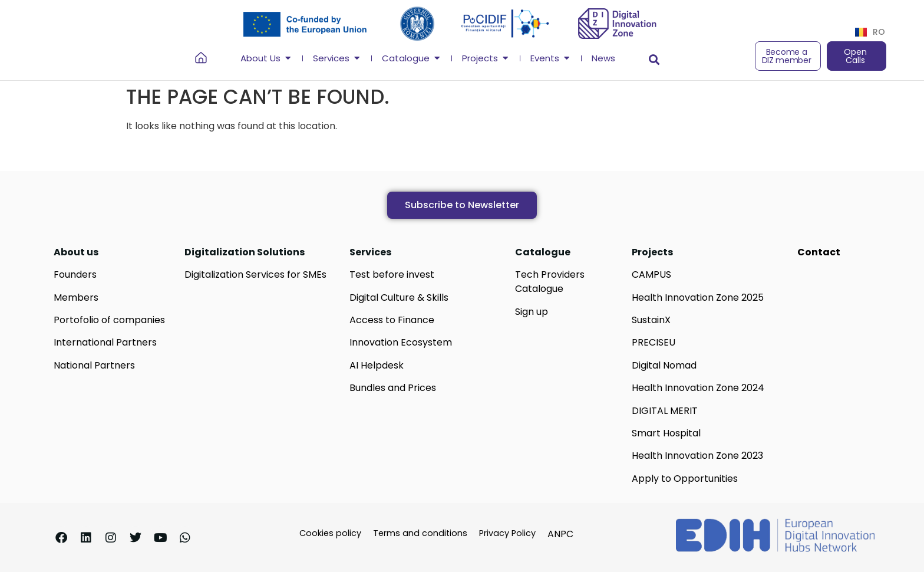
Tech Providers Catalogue (550, 282)
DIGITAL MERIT (665, 411)
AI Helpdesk (377, 365)
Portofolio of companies (109, 320)
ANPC (560, 534)
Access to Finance (392, 320)
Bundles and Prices (393, 388)
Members (76, 297)
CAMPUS (651, 275)
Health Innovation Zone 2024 (698, 388)
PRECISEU (654, 342)
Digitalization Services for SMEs (255, 275)
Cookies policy (330, 533)
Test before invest (392, 275)
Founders (75, 275)
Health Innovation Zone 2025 (698, 297)
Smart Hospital (666, 433)
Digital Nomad (664, 365)
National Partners (94, 365)
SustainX (651, 320)
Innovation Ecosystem (401, 342)
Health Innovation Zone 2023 (697, 456)
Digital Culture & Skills (399, 297)
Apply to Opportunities (685, 479)
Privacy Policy (507, 533)
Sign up (532, 312)
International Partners (105, 342)
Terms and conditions (420, 533)
